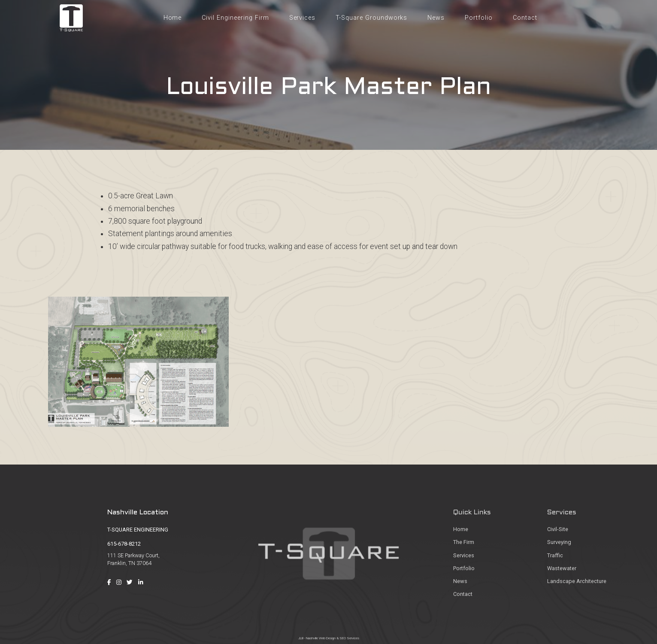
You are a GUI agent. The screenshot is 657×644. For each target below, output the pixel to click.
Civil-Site (558, 529)
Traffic (555, 555)
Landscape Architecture (577, 581)
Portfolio (479, 18)
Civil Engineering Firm (235, 18)
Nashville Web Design (321, 638)
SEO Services (349, 638)
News (436, 18)
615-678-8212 (124, 544)
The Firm (464, 542)
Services (303, 18)
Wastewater (562, 568)
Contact (525, 18)
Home (173, 18)
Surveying (559, 542)
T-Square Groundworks (371, 18)
